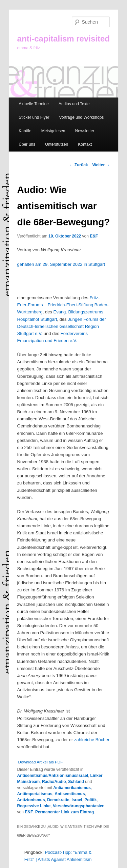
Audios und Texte (74, 104)
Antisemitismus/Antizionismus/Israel (53, 776)
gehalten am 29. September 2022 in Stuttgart (61, 264)
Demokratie (58, 800)
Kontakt (85, 144)
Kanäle (25, 131)
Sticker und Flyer (34, 117)
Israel (77, 800)
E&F (94, 236)
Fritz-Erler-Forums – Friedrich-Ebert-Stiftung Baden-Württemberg (63, 305)
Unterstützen (57, 144)
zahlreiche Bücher (92, 740)
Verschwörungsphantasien (79, 806)
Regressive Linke (34, 806)
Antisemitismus (70, 794)
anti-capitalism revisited (63, 39)
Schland (76, 782)
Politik (90, 800)
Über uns (27, 144)
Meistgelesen (53, 131)
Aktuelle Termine (34, 104)
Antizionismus (31, 800)
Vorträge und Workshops (81, 117)
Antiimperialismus (35, 794)
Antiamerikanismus (72, 788)
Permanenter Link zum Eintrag (65, 812)
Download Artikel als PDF (41, 762)
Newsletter (85, 131)
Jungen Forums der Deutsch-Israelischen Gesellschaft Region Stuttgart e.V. (62, 326)
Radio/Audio (54, 782)
